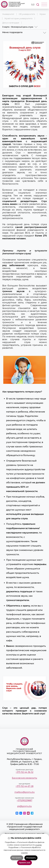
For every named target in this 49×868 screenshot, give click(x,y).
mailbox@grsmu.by (25, 792)
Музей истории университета (18, 18)
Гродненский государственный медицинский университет (13, 4)
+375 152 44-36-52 (24, 772)
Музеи (43, 14)
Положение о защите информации (24, 849)
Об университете (27, 14)
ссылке (38, 862)
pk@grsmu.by (24, 806)
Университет (8, 14)
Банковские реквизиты (24, 778)
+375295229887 (24, 800)
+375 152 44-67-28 (24, 786)
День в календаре (11, 23)
